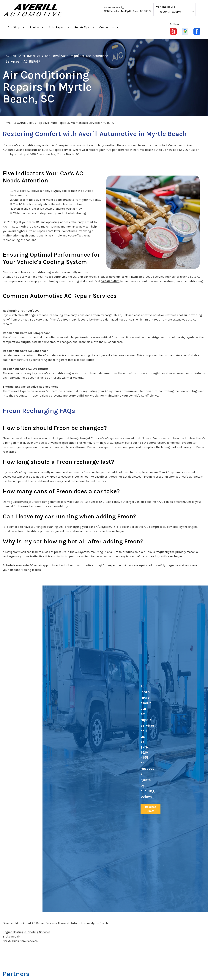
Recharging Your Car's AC (21, 311)
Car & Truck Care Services (20, 941)
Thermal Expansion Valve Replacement (30, 387)
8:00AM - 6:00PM (171, 12)
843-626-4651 (112, 8)
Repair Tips (82, 27)
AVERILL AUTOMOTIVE (23, 56)
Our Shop (14, 27)
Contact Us (107, 27)
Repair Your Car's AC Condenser (25, 351)
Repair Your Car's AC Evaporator (25, 369)
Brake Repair (11, 936)
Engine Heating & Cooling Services (27, 932)
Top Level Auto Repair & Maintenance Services (68, 123)
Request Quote (151, 809)
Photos (34, 27)
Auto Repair (57, 27)
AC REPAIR (32, 61)
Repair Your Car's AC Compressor (26, 333)
